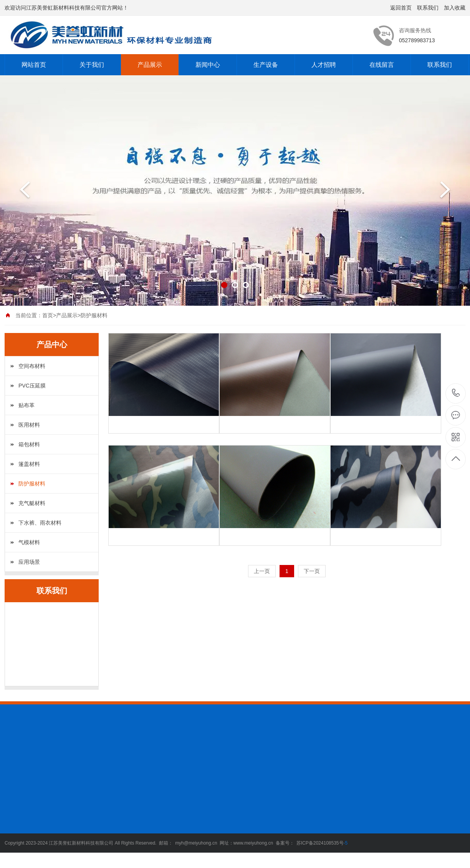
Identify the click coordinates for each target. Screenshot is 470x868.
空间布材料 (32, 366)
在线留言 (382, 65)
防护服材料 (32, 484)
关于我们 (92, 65)
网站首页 (34, 65)
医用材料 (29, 425)
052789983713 (456, 393)
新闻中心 (208, 65)
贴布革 (26, 405)
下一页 (312, 571)
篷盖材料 (29, 464)
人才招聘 (324, 65)
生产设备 (266, 65)
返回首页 (401, 8)
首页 (48, 315)
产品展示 (150, 65)
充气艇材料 (32, 503)
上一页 (262, 571)
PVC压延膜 (32, 386)
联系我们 (428, 8)
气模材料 (29, 542)
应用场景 (29, 562)
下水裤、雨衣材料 (40, 523)
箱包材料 (29, 444)
